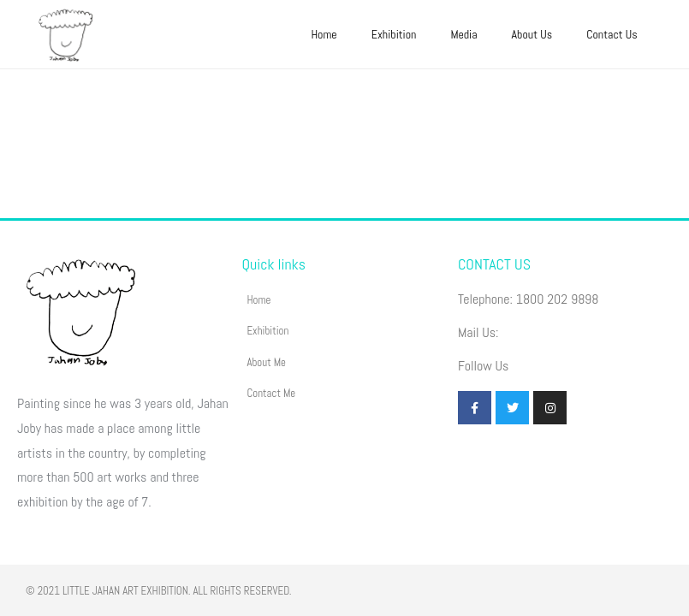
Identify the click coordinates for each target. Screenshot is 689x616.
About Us (532, 34)
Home (324, 34)
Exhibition (394, 34)
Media (463, 34)
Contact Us (612, 34)
